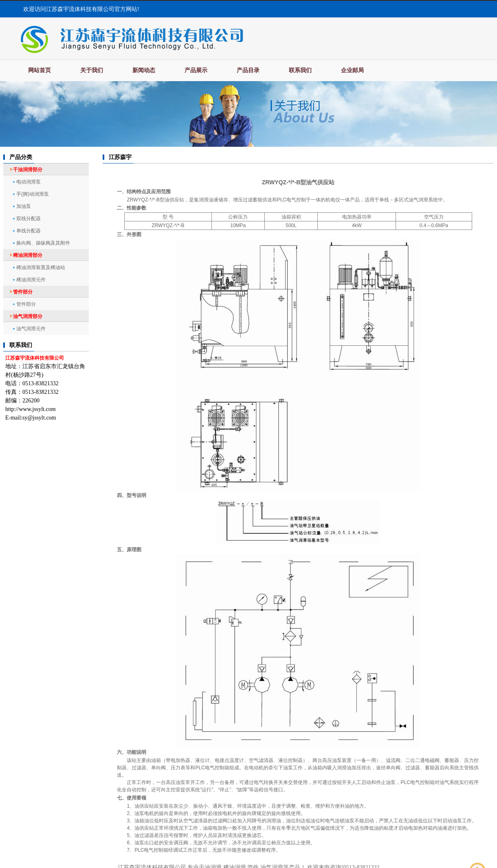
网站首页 (40, 70)
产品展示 (196, 70)
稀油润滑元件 (31, 280)
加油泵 (24, 206)
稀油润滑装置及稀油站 (41, 267)
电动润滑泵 (29, 182)
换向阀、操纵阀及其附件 (43, 243)
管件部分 (26, 304)
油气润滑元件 (31, 329)
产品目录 (248, 70)
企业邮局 (352, 70)
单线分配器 (29, 231)
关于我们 (92, 70)
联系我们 (300, 70)
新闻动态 (144, 70)
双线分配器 (29, 219)
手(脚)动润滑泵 (33, 194)
